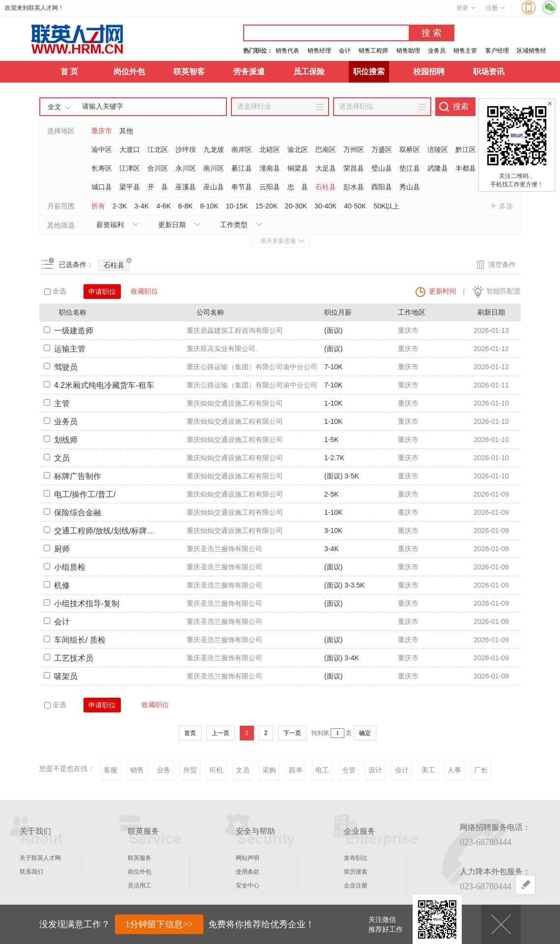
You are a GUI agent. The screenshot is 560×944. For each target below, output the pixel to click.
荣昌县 (354, 168)
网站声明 (248, 858)
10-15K (237, 206)
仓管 (349, 770)
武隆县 (438, 168)
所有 (98, 206)
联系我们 (31, 872)
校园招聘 (429, 72)
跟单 (296, 770)
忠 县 (298, 187)
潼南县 (270, 168)
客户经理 (497, 51)
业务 (164, 770)
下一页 (292, 733)
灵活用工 (140, 885)
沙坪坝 (186, 149)
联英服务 (140, 858)
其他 (126, 131)
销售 (137, 770)
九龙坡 (214, 149)
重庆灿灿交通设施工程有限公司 (235, 403)
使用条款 (248, 872)
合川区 (158, 168)
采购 (269, 770)
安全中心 (248, 885)
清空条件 (502, 265)
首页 (190, 733)
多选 (506, 206)
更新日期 (172, 225)
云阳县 (270, 187)
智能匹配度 (504, 291)
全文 (55, 107)
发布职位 (356, 858)
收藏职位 (144, 291)
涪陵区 (438, 149)
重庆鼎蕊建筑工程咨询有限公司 (235, 330)
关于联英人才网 (40, 858)
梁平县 (130, 187)
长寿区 (102, 168)
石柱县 (326, 187)
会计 (345, 51)
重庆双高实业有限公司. (222, 349)
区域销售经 (532, 51)
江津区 (130, 168)
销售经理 (319, 51)
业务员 (437, 51)
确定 (365, 733)
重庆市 (102, 131)
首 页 (69, 72)
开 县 (158, 187)
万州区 (354, 149)
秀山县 (410, 187)
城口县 (102, 187)
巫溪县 (186, 187)
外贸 (190, 770)
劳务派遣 (249, 72)
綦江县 (242, 168)
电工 (322, 770)
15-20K (266, 206)
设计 (375, 770)
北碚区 (270, 149)
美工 (428, 770)
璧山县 (382, 168)
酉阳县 (382, 187)
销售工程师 (373, 51)
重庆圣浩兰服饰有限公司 (224, 549)
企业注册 (356, 885)
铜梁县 (298, 168)
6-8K (186, 206)
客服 (111, 770)
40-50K (355, 206)
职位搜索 (369, 72)
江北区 (158, 149)
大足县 (326, 168)
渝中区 (102, 149)
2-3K (120, 206)
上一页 (221, 733)
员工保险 (309, 72)
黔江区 (466, 149)
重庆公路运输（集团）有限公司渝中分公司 (252, 367)
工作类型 (234, 225)
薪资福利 (110, 225)
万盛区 (382, 149)
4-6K (164, 206)
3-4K (142, 206)
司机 (216, 770)
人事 (454, 770)
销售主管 (465, 51)
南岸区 (242, 149)
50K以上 (386, 206)
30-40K (325, 206)
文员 (243, 770)
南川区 (214, 168)
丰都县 (466, 168)
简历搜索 (356, 872)
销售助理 (408, 51)
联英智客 (189, 72)
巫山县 (214, 187)
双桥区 (410, 149)
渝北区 (298, 149)
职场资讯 (489, 72)
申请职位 (102, 292)
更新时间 (443, 291)
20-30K (296, 206)
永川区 (186, 168)
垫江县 (410, 168)
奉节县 (242, 187)
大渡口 (130, 149)
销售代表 (287, 51)
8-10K (209, 206)
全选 (55, 291)
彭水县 (354, 187)
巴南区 (326, 149)
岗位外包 (129, 72)
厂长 (481, 770)
